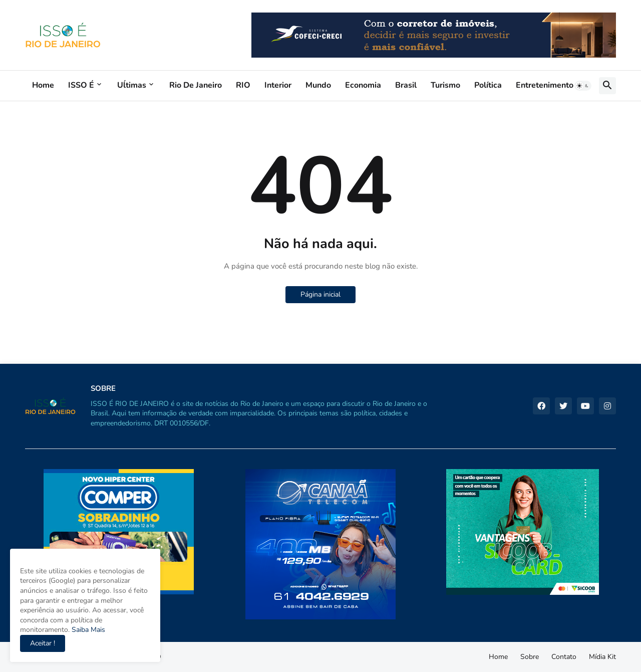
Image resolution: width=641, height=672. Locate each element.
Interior (278, 85)
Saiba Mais (87, 630)
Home (43, 85)
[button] (583, 86)
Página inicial (320, 294)
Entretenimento (545, 85)
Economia (363, 85)
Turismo (445, 85)
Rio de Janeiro (196, 85)
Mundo (318, 85)
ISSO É (81, 85)
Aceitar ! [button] (43, 643)
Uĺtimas (132, 85)
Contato (564, 657)
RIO (243, 85)
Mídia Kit (602, 657)
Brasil (406, 85)
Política (488, 85)
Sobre (530, 657)
